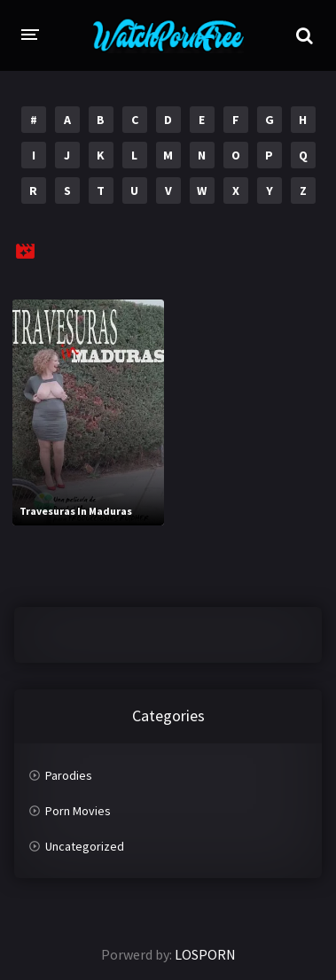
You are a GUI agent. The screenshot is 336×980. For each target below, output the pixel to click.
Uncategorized (85, 846)
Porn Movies (78, 811)
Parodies (69, 775)
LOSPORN (205, 954)
